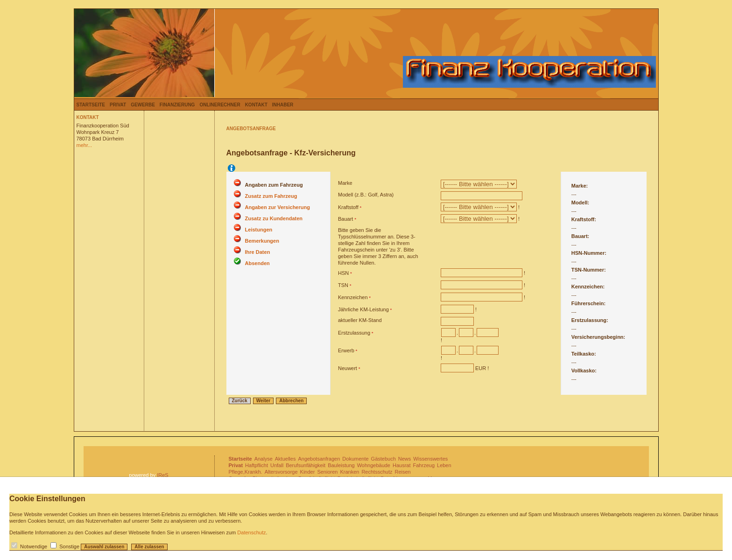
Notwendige (34, 546)
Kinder (308, 472)
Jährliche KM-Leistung (363, 309)
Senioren (327, 472)
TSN (343, 285)
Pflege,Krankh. (246, 472)
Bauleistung (341, 465)
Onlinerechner (220, 105)
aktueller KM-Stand (360, 320)
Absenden (257, 263)
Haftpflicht (257, 465)
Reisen (402, 472)
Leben (444, 465)
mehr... (84, 145)
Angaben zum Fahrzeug (274, 185)
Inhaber (283, 105)
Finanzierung (177, 105)
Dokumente (355, 459)
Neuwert (348, 368)
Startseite (91, 105)
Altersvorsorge (281, 472)
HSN (343, 273)
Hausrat (402, 465)
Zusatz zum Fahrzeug (271, 196)
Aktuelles (285, 459)
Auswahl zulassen (104, 547)
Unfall (277, 465)
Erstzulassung (354, 333)
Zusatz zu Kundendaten (274, 218)
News (405, 459)
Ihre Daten (258, 252)
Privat (118, 105)
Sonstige (69, 546)
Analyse (264, 459)
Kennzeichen (353, 297)
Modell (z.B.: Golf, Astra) (366, 195)
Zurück (240, 401)
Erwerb (346, 350)
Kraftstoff (348, 207)
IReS (162, 475)
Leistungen (259, 230)
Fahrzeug (424, 465)
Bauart (345, 219)
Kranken (349, 472)
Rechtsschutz (377, 472)
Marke (345, 183)
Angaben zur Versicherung (278, 207)
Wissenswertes (430, 459)
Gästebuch (384, 459)
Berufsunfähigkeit (306, 465)
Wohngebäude (374, 465)
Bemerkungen (262, 241)
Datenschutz (251, 532)
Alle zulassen (149, 547)
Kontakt (256, 105)
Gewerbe (143, 105)
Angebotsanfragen (319, 459)
